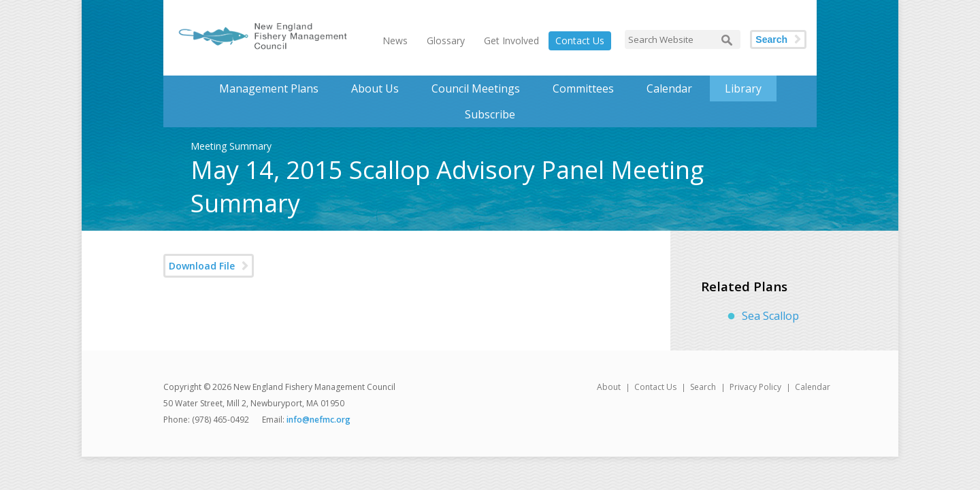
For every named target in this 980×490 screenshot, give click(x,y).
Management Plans (269, 88)
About (609, 387)
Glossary (446, 40)
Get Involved (511, 40)
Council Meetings (476, 88)
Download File (202, 266)
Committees (583, 88)
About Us (375, 88)
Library (743, 88)
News (395, 40)
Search (771, 39)
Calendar (669, 88)
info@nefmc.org (318, 420)
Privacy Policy (755, 387)
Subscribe (490, 114)
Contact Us (580, 40)
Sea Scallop (770, 316)
